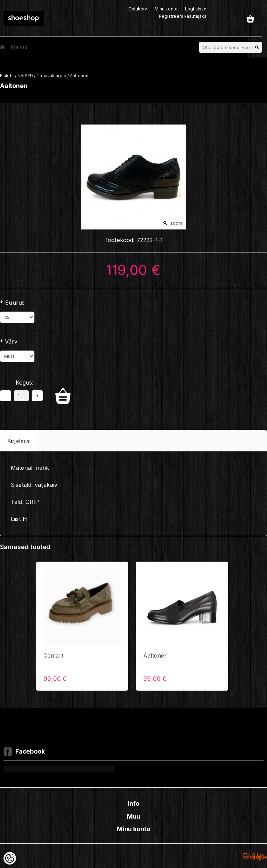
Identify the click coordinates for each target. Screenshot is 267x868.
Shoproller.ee (255, 856)
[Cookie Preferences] (10, 858)
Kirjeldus (19, 441)
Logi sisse (196, 9)
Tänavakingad (51, 76)
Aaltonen (79, 76)
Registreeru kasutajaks (183, 16)
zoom (176, 223)
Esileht (7, 76)
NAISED (25, 76)
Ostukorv (138, 9)
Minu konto (166, 9)
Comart (53, 656)
